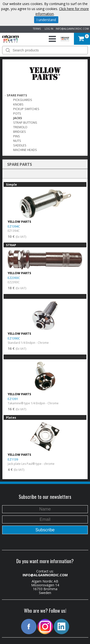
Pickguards (23, 100)
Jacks (18, 118)
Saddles (20, 145)
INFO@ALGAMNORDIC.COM (72, 29)
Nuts (17, 141)
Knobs (18, 104)
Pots (17, 113)
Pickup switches (26, 109)
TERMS (36, 29)
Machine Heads (25, 150)
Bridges (20, 132)
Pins (17, 136)
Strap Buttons (25, 122)
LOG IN (48, 29)
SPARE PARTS (17, 95)
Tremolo (20, 127)
